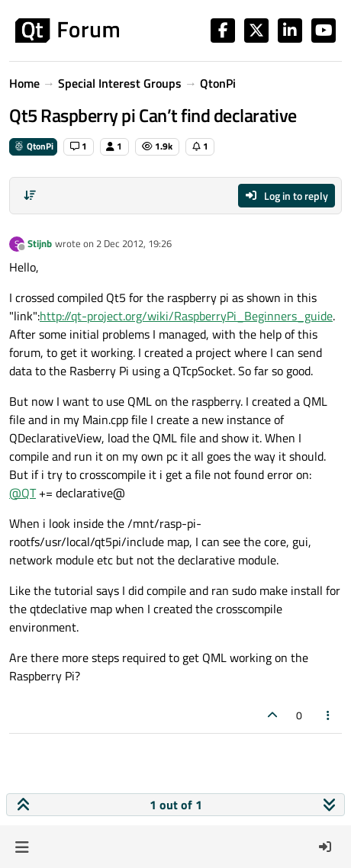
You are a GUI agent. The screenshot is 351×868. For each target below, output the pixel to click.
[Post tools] (329, 715)
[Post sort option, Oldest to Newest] (30, 195)
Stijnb (40, 243)
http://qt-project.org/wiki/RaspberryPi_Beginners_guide (186, 316)
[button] (22, 847)
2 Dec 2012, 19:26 (134, 243)
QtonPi (33, 146)
